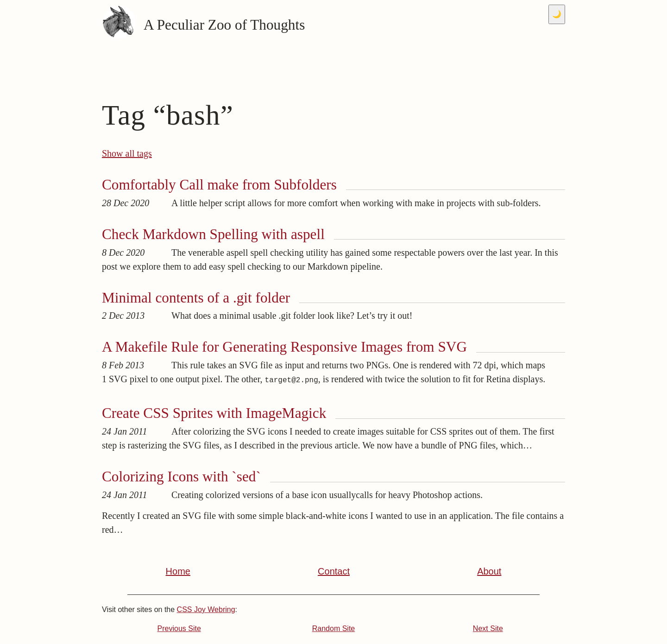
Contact (334, 571)
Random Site (334, 628)
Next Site (488, 628)
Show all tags (127, 153)
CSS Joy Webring (206, 609)
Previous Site (179, 628)
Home (178, 571)
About (489, 571)
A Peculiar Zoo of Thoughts (203, 25)
